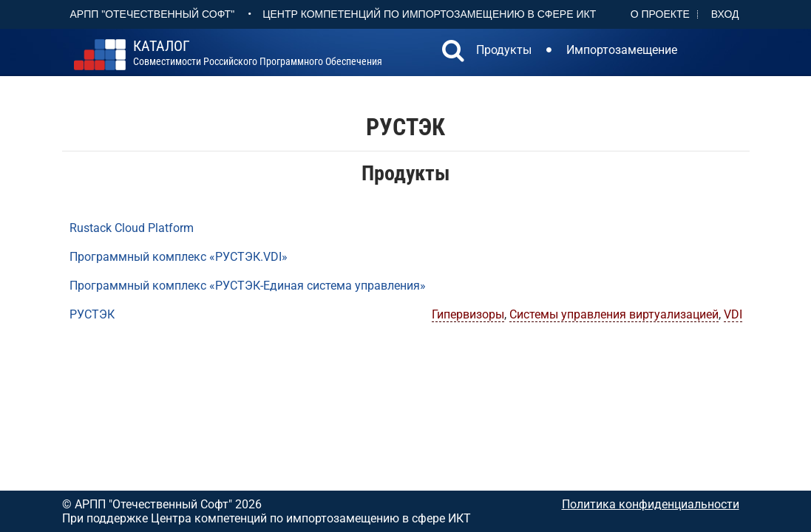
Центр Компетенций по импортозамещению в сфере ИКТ (429, 14)
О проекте (660, 14)
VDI (733, 314)
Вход (725, 14)
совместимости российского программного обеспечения (258, 53)
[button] (453, 52)
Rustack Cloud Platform (132, 228)
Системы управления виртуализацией (614, 314)
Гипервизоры (468, 314)
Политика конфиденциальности (651, 504)
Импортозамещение (622, 50)
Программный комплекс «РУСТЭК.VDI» (179, 257)
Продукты (504, 50)
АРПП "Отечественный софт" (153, 14)
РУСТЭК (92, 314)
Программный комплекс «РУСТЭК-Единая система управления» (248, 286)
